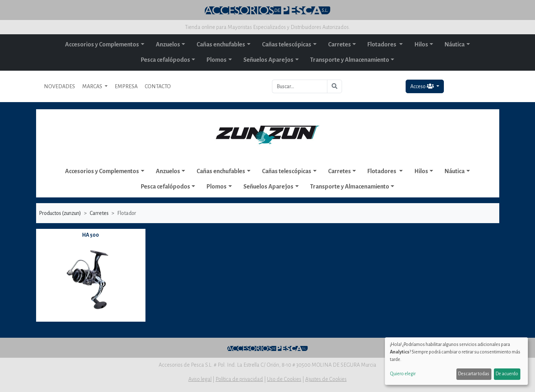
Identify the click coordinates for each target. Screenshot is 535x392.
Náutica (455, 45)
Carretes (340, 45)
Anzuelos (168, 45)
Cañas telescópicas (287, 45)
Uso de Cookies (284, 379)
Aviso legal (200, 379)
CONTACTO (158, 86)
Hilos (421, 45)
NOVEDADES (60, 86)
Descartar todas (474, 374)
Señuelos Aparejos (268, 60)
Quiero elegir (403, 374)
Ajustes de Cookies (326, 379)
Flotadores (382, 45)
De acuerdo (507, 374)
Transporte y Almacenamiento (350, 60)
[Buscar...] (300, 86)
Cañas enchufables (221, 45)
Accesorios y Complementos (102, 45)
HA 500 (91, 235)
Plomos (217, 60)
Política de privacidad (239, 379)
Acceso (423, 86)
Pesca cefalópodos (165, 60)
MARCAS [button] (93, 86)
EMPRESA (126, 86)
